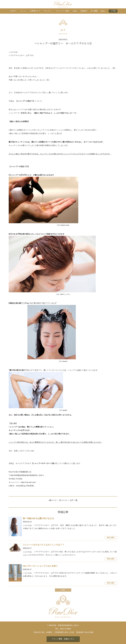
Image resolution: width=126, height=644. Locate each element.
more (63, 590)
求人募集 (94, 11)
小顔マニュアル (65, 294)
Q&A (75, 11)
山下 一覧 (74, 500)
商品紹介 (84, 11)
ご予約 (113, 11)
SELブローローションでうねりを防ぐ (40, 566)
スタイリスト (63, 11)
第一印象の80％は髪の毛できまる (38, 518)
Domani (65, 361)
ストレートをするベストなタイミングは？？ (43, 545)
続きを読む (111, 538)
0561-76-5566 (65, 629)
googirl (65, 410)
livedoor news (65, 225)
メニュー (23, 11)
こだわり (13, 11)
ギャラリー (48, 11)
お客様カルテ (35, 11)
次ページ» (63, 500)
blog (103, 11)
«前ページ (53, 500)
